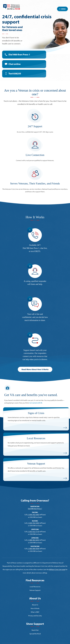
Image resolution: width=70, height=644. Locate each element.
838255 (37, 251)
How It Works (35, 608)
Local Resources (35, 587)
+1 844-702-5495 (33, 523)
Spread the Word (35, 634)
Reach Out (35, 630)
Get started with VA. (36, 403)
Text (15, 74)
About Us (35, 605)
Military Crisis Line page (57, 569)
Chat (15, 64)
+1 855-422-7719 (33, 532)
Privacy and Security (35, 616)
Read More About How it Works (35, 369)
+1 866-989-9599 (33, 549)
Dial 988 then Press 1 (19, 54)
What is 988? (35, 612)
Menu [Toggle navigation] (62, 9)
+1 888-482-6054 (33, 540)
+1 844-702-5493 (33, 515)
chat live (43, 248)
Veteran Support (35, 590)
